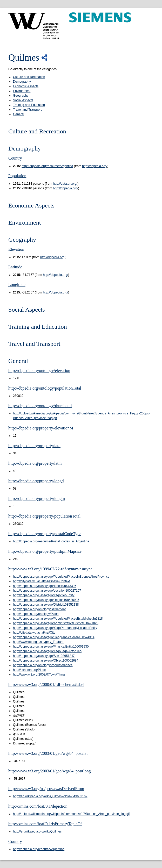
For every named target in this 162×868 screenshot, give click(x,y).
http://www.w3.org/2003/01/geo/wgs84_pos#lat (48, 753)
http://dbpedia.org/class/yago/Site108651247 (44, 656)
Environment (22, 91)
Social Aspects (23, 100)
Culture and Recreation (29, 77)
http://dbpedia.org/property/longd (36, 481)
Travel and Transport (27, 110)
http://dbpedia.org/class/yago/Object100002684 (46, 661)
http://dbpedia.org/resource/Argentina (47, 166)
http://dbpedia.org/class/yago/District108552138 (46, 605)
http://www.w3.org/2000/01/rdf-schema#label (46, 684)
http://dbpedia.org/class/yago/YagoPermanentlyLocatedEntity (55, 628)
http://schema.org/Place (29, 670)
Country (15, 158)
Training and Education (29, 105)
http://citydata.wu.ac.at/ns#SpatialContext (42, 581)
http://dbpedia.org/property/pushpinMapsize (45, 551)
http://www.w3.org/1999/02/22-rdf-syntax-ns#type (50, 569)
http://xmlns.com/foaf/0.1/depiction (38, 806)
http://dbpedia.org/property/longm (37, 498)
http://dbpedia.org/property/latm (35, 463)
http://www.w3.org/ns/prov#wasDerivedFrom (46, 789)
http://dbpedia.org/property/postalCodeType (45, 534)
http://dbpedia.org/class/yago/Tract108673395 (45, 586)
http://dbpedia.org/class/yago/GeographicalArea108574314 (54, 637)
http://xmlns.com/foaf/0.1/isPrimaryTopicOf (45, 824)
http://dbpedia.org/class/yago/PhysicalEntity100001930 (51, 647)
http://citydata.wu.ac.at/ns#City (34, 633)
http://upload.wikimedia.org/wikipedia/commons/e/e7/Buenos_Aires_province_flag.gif (71, 814)
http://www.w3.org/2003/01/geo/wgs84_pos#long (50, 771)
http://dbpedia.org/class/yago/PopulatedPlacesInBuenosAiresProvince (61, 577)
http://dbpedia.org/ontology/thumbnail (40, 406)
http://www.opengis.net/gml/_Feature (38, 642)
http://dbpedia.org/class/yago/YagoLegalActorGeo (47, 651)
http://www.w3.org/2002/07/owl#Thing (39, 675)
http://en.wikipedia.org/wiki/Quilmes (37, 831)
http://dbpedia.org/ (95, 166)
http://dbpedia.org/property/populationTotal (44, 516)
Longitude (17, 285)
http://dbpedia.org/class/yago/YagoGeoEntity (44, 595)
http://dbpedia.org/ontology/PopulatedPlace (43, 665)
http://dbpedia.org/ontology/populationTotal (45, 388)
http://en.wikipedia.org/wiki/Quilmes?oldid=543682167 (50, 796)
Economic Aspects (26, 86)
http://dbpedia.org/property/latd (34, 446)
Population (17, 176)
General (19, 114)
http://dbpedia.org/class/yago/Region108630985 (46, 600)
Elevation (16, 249)
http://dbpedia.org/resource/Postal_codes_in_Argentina (51, 541)
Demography (22, 82)
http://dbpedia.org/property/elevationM (41, 428)
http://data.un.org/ (65, 184)
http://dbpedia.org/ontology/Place (36, 614)
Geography (21, 96)
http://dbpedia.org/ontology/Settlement (39, 609)
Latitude (15, 267)
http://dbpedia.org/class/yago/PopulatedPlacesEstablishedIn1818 (58, 619)
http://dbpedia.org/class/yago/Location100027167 (47, 591)
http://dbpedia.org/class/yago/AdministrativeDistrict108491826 (56, 623)
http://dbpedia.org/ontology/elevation (39, 371)
